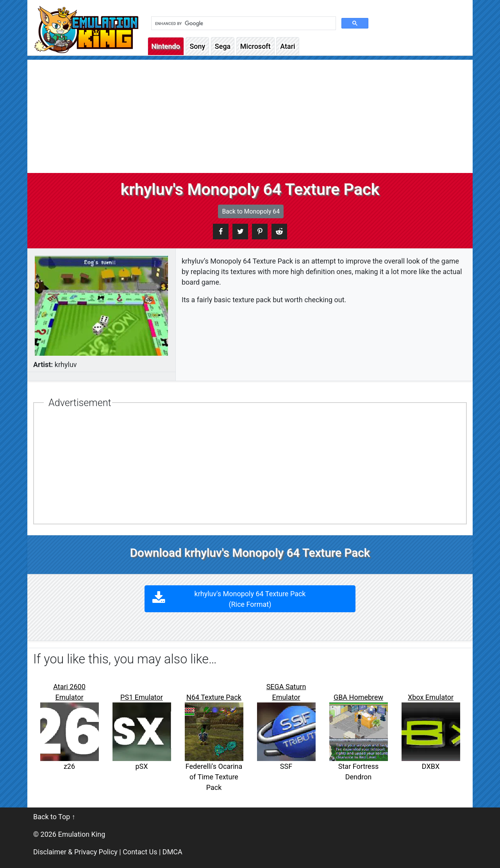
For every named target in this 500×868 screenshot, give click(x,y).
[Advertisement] (250, 114)
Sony (197, 46)
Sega (223, 46)
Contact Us (140, 852)
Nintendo (166, 46)
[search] (243, 23)
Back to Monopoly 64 (251, 211)
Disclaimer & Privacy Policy (75, 852)
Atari (287, 46)
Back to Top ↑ (54, 817)
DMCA (172, 852)
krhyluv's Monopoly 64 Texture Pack (250, 599)
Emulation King (82, 834)
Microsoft (255, 46)
